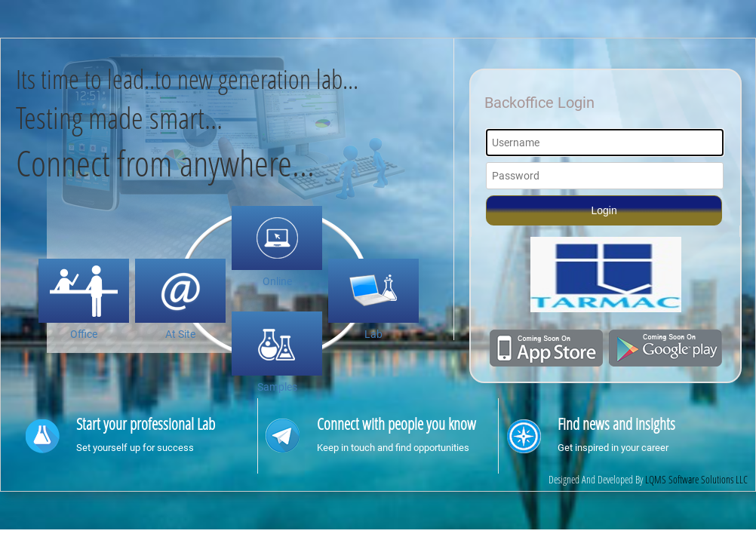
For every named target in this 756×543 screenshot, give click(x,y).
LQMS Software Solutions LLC (696, 479)
